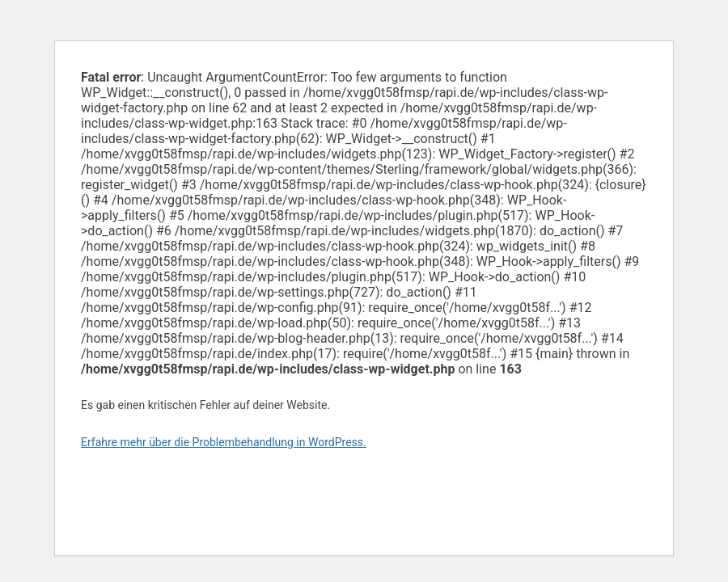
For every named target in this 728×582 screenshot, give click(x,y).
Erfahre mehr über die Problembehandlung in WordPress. (224, 442)
